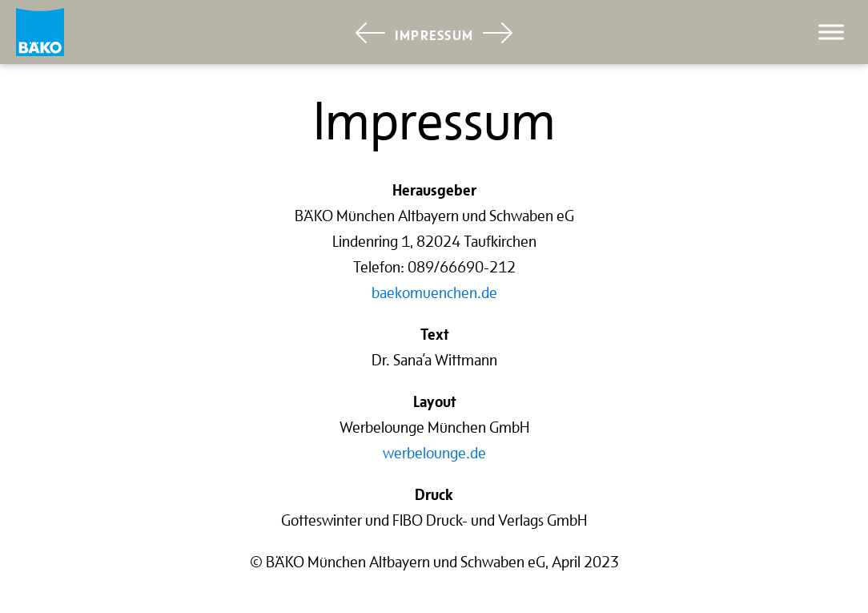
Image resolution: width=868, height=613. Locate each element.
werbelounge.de (434, 453)
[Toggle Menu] (831, 32)
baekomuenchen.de (434, 292)
